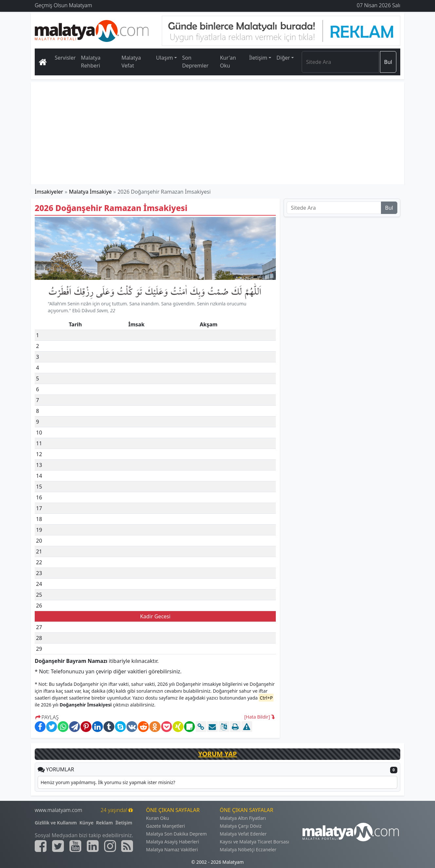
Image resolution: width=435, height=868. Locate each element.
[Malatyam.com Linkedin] (93, 846)
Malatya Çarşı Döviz (241, 826)
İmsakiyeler (49, 192)
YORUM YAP (217, 754)
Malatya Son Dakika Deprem (177, 834)
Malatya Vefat (131, 62)
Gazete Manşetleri (166, 826)
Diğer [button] (283, 58)
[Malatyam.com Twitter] (58, 846)
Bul (388, 62)
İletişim (124, 823)
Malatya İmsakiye (90, 192)
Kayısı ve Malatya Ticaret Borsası (255, 842)
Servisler (65, 58)
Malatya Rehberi (91, 62)
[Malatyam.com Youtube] (75, 846)
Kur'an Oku (228, 62)
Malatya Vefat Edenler (243, 834)
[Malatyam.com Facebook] (41, 846)
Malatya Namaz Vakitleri (172, 849)
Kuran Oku (158, 818)
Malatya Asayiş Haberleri (173, 842)
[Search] (340, 62)
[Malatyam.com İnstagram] (110, 846)
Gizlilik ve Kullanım (56, 823)
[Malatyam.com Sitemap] (127, 846)
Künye (87, 823)
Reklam (104, 823)
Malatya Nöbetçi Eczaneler (248, 849)
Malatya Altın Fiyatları (243, 818)
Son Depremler (195, 62)
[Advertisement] (218, 133)
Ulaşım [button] (164, 58)
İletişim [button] (258, 58)
